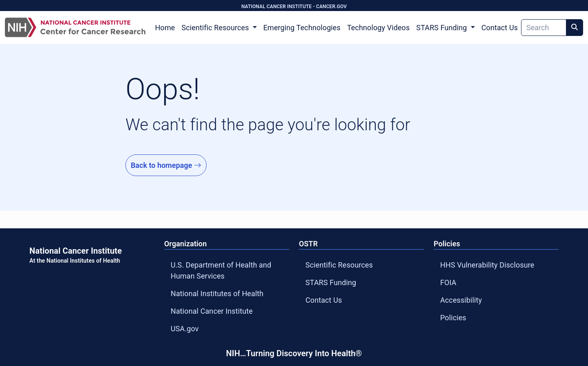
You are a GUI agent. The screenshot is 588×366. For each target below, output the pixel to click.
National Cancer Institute (212, 311)
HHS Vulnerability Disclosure (487, 265)
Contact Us (500, 28)
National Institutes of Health (217, 293)
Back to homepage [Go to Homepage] (166, 165)
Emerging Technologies (302, 28)
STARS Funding (331, 282)
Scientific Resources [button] (216, 28)
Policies (453, 318)
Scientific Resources (339, 265)
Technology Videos (378, 28)
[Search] (544, 28)
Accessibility (461, 300)
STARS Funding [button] (442, 28)
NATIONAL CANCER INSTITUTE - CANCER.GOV (294, 7)
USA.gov (185, 329)
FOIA (448, 282)
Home (165, 28)
